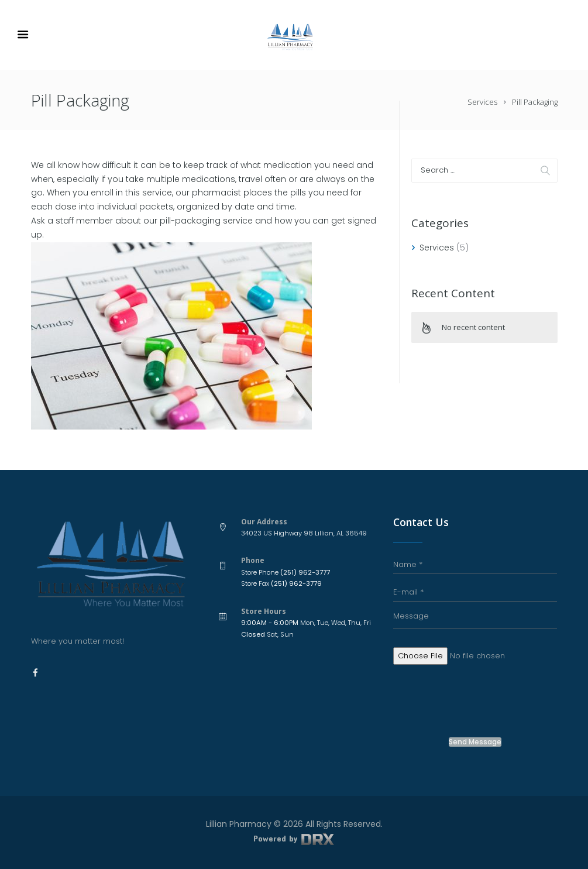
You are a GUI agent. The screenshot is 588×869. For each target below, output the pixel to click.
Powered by (294, 838)
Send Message (475, 742)
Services (482, 102)
